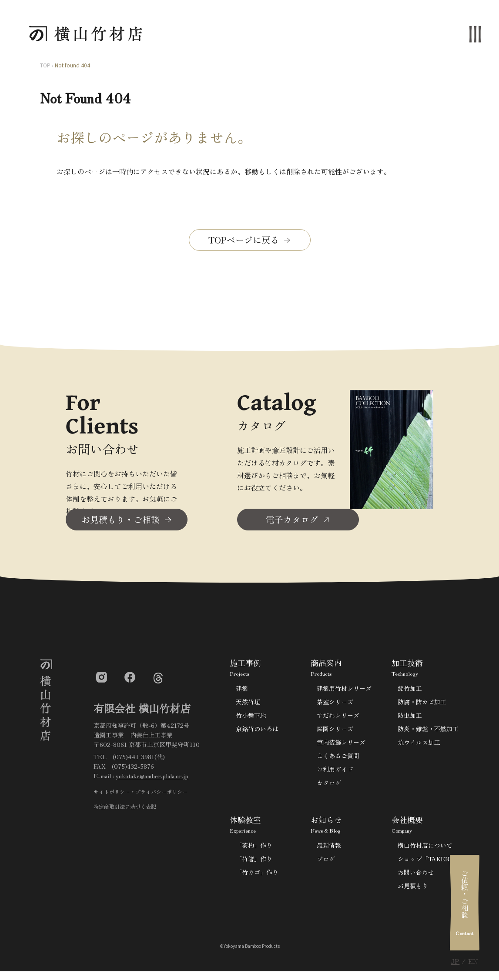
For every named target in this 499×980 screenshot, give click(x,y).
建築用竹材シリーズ (344, 691)
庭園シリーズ (335, 731)
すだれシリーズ (338, 718)
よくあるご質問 (338, 758)
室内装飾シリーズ (341, 745)
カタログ (329, 785)
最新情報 (329, 848)
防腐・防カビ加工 (422, 704)
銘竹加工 (410, 691)
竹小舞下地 (251, 718)
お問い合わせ (416, 875)
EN (473, 961)
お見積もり (413, 888)
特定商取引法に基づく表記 (125, 809)
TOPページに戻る (244, 240)
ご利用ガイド (335, 772)
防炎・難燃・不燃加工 (428, 731)
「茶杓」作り (254, 848)
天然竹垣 (248, 704)
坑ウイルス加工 (419, 745)
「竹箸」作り (254, 861)
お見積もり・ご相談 (121, 522)
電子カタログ (292, 522)
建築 (242, 691)
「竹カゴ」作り (257, 875)
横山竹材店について (425, 848)
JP (455, 961)
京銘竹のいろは (257, 731)
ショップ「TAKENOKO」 (433, 861)
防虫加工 (410, 718)
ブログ (326, 861)
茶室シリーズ (335, 704)
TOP (45, 65)
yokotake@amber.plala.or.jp (152, 779)
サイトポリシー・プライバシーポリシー (141, 794)
